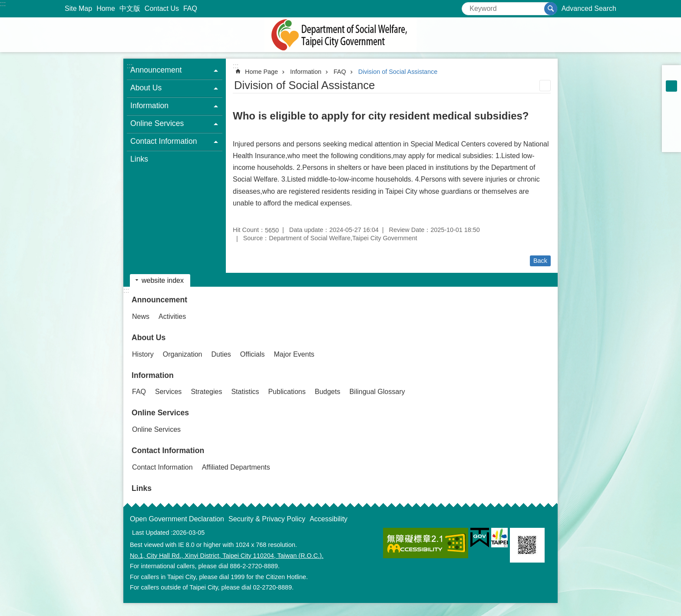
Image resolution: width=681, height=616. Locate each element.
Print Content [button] (545, 86)
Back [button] (540, 261)
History (143, 354)
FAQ (190, 8)
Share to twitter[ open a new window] (671, 120)
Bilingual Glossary (377, 392)
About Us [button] (146, 88)
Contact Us (162, 8)
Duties (221, 354)
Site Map (78, 8)
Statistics (245, 392)
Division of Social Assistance (398, 72)
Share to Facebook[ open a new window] (671, 109)
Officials (253, 354)
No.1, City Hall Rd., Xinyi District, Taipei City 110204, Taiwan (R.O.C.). (227, 556)
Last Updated (151, 533)
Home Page (261, 72)
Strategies (206, 392)
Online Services (160, 413)
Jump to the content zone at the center (5, 5)
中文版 (130, 8)
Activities (172, 316)
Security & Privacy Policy (267, 519)
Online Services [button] (157, 123)
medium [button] (671, 86)
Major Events (294, 354)
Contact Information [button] (164, 141)
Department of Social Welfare (340, 35)
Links (139, 159)
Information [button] (149, 106)
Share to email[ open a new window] (671, 142)
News (141, 316)
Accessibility (329, 519)
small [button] (671, 75)
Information (306, 72)
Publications (287, 392)
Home (106, 8)
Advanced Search (589, 8)
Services (168, 392)
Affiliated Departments (236, 467)
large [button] (671, 97)
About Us (149, 338)
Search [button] (551, 9)
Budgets (328, 392)
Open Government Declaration (177, 519)
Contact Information (168, 450)
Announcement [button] (156, 70)
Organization (183, 354)
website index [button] (163, 280)
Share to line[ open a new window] (671, 131)
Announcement (159, 300)
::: (3, 4)
